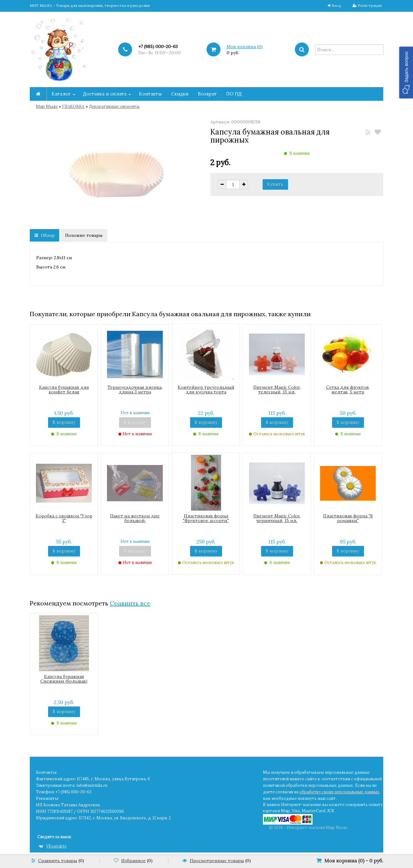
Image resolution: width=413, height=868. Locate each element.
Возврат (207, 94)
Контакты (150, 94)
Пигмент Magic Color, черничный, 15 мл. (277, 518)
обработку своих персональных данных (339, 792)
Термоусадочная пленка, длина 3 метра (135, 390)
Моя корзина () (245, 46)
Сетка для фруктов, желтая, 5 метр (348, 390)
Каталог (61, 94)
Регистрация (370, 5)
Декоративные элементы (114, 106)
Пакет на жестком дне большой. (135, 518)
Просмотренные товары (217, 861)
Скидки (180, 94)
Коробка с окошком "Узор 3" (64, 518)
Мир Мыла (47, 106)
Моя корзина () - (354, 861)
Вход (337, 5)
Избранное (133, 861)
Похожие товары (84, 235)
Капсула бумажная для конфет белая (64, 390)
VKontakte (53, 846)
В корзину (64, 422)
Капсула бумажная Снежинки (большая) (64, 679)
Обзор (44, 235)
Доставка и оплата (105, 94)
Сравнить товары (58, 861)
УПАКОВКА (73, 106)
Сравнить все (130, 603)
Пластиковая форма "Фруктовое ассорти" (206, 518)
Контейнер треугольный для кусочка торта (206, 390)
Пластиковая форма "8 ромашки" (348, 518)
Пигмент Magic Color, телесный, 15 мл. (277, 390)
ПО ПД (234, 94)
